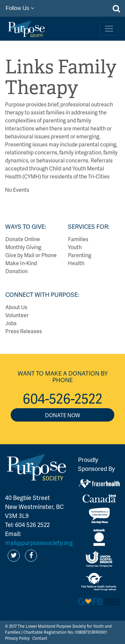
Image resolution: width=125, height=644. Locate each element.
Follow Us (20, 8)
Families (78, 239)
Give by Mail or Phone (31, 255)
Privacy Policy (17, 638)
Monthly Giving (23, 247)
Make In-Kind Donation (21, 267)
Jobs (11, 323)
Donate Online (23, 239)
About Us (16, 307)
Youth (75, 247)
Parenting (80, 255)
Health (76, 263)
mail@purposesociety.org (39, 542)
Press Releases (24, 331)
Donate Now (62, 415)
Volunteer (17, 315)
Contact (40, 638)
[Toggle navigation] (109, 29)
